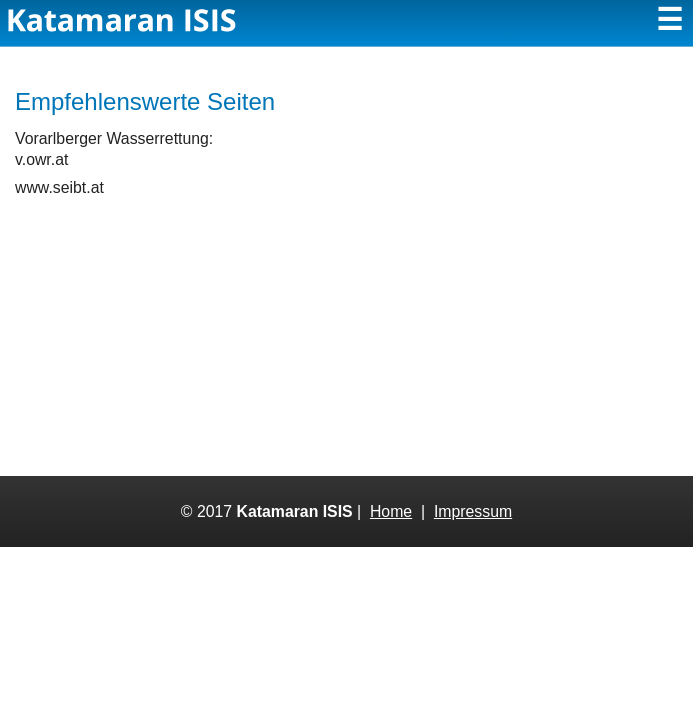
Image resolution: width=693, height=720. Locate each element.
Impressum (473, 511)
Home (391, 511)
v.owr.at (41, 159)
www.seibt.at (59, 187)
